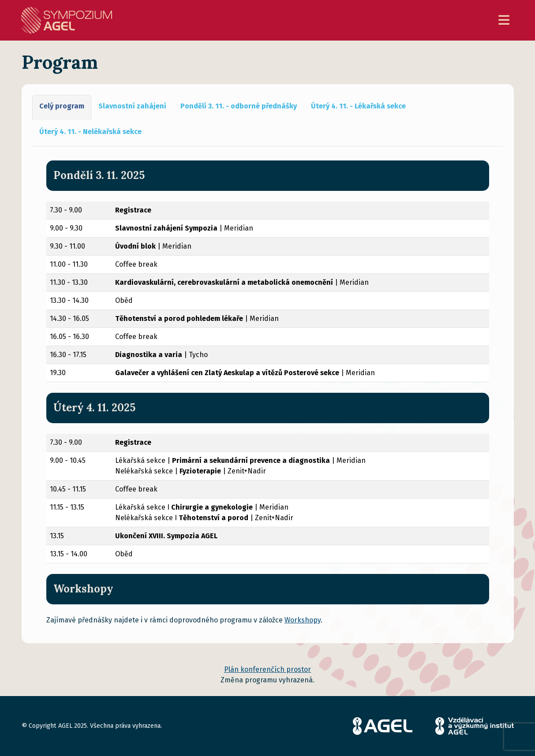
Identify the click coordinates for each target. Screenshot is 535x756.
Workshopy (303, 620)
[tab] (62, 108)
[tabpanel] (268, 402)
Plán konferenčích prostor (267, 669)
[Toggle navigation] (504, 20)
